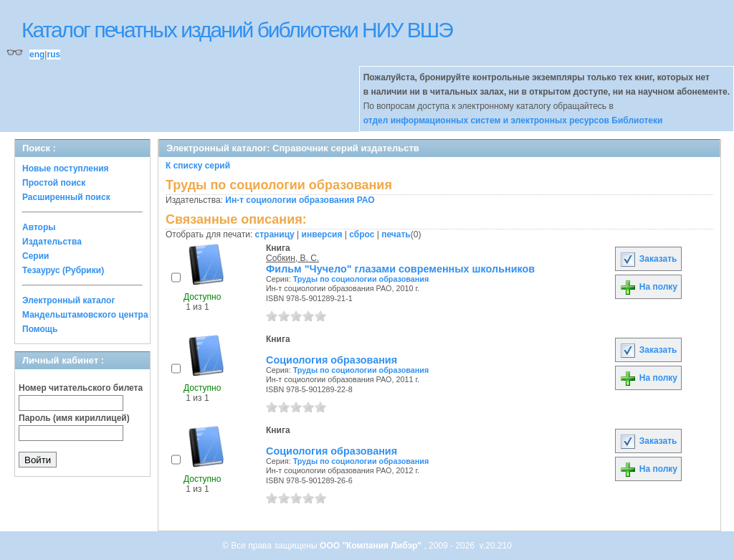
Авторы (39, 227)
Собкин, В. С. (292, 258)
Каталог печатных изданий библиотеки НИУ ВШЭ (237, 30)
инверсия (322, 234)
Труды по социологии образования (361, 279)
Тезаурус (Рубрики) (63, 270)
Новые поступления (66, 169)
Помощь (40, 329)
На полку (648, 287)
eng (37, 54)
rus (53, 54)
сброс (362, 234)
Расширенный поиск (66, 197)
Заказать (648, 259)
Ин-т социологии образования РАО (300, 200)
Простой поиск (54, 183)
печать (396, 234)
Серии (35, 256)
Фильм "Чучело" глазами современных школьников (400, 269)
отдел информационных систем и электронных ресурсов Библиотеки (513, 120)
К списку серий (198, 166)
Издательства (52, 242)
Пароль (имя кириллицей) (74, 418)
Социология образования (332, 360)
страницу (275, 234)
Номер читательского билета (81, 388)
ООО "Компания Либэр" (372, 546)
